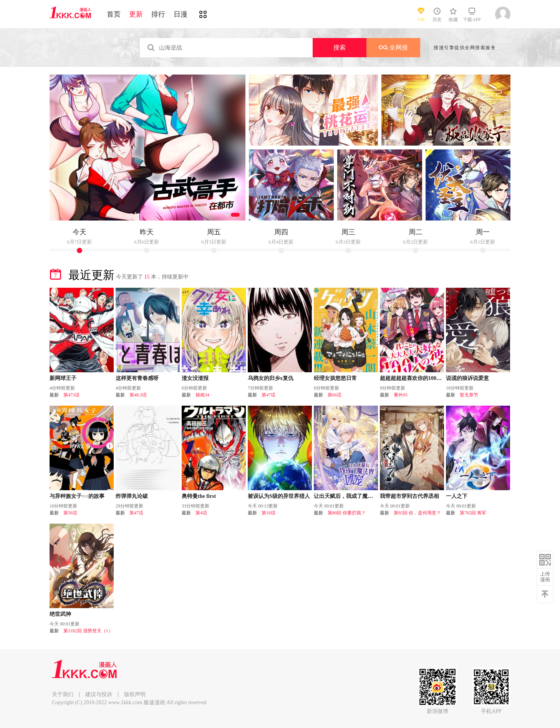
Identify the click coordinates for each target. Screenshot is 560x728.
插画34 (202, 395)
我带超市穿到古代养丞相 (409, 496)
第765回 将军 (473, 513)
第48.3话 (138, 395)
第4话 (201, 513)
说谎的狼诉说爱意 (467, 378)
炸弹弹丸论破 (132, 496)
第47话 (268, 395)
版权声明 (135, 694)
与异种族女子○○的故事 (77, 496)
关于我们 (63, 694)
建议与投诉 (99, 694)
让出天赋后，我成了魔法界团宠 (351, 496)
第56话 (70, 513)
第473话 (71, 395)
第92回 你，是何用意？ (417, 513)
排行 (158, 14)
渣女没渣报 (195, 378)
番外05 (401, 395)
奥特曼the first (199, 496)
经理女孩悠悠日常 (335, 378)
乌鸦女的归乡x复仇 (271, 378)
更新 (136, 14)
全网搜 (393, 47)
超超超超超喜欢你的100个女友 (416, 378)
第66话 (335, 395)
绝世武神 (60, 614)
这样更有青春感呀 (137, 378)
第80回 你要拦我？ (347, 513)
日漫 (181, 14)
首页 (114, 14)
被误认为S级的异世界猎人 (279, 496)
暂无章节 (469, 395)
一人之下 (457, 496)
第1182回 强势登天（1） (88, 631)
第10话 (268, 513)
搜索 (340, 47)
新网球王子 (63, 378)
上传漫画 (545, 577)
